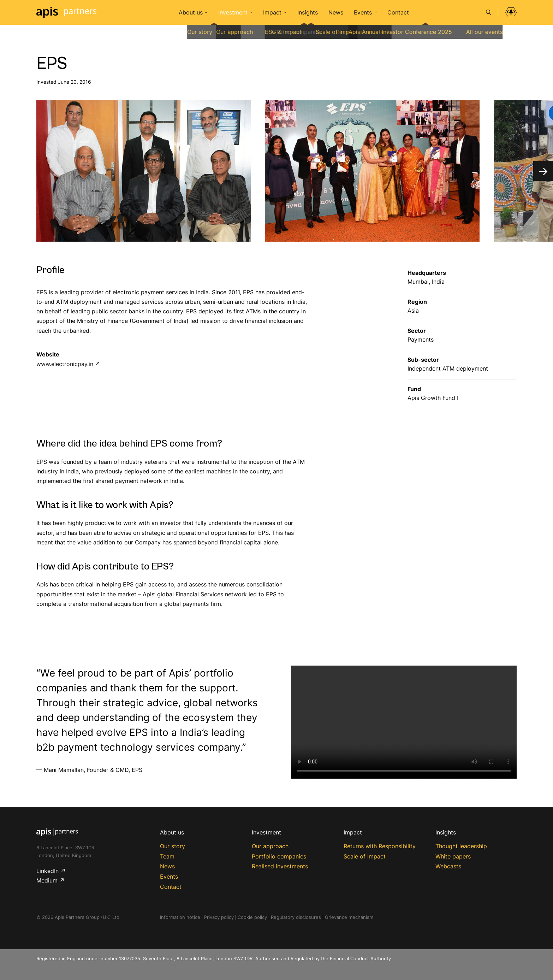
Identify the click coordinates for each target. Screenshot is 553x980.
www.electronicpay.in (65, 364)
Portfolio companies (279, 856)
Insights (308, 12)
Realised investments (280, 866)
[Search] (488, 12)
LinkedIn (47, 871)
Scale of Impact (365, 856)
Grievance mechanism (349, 917)
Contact (398, 12)
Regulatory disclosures (296, 917)
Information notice (180, 917)
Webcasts (448, 866)
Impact (272, 12)
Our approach (270, 846)
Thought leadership (461, 846)
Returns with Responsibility (380, 846)
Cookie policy (252, 917)
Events (363, 12)
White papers (453, 856)
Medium (47, 880)
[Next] (543, 171)
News (336, 12)
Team (167, 856)
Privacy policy (219, 917)
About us (191, 12)
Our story (173, 846)
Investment (233, 12)
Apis (66, 12)
